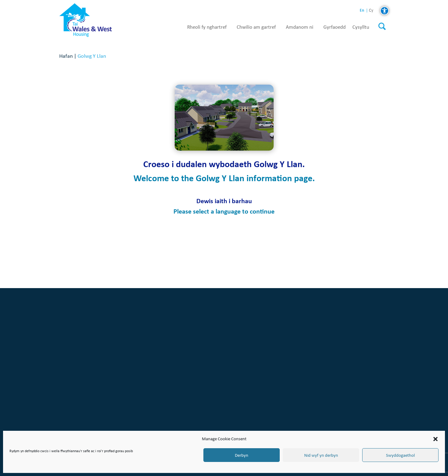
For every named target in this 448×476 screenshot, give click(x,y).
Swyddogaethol (400, 455)
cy (371, 11)
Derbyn (242, 455)
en (362, 10)
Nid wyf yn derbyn (321, 455)
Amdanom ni (300, 27)
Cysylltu (361, 27)
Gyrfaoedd (335, 27)
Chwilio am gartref (256, 27)
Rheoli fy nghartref (207, 27)
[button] (435, 439)
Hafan (66, 56)
